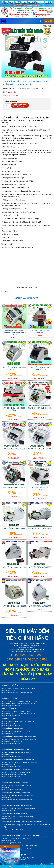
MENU (3, 21)
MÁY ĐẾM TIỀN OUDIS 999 (14, 528)
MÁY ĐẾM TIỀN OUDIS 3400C (14, 488)
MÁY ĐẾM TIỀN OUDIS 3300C (40, 408)
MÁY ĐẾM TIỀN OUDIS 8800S (14, 606)
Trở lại (5, 291)
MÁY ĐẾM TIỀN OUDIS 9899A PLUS (14, 409)
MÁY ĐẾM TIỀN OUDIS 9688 (40, 567)
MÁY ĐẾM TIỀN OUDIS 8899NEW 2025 (40, 368)
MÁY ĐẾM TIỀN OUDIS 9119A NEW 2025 (14, 368)
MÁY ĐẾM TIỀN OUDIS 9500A (14, 567)
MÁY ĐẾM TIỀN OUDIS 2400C (40, 449)
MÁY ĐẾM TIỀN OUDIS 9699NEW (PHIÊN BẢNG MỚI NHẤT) (14, 333)
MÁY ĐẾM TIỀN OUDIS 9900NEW (40, 489)
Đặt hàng (20, 105)
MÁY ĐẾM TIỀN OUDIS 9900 (40, 606)
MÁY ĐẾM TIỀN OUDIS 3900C (14, 449)
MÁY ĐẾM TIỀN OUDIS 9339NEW (40, 332)
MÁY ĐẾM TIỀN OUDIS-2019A (40, 529)
